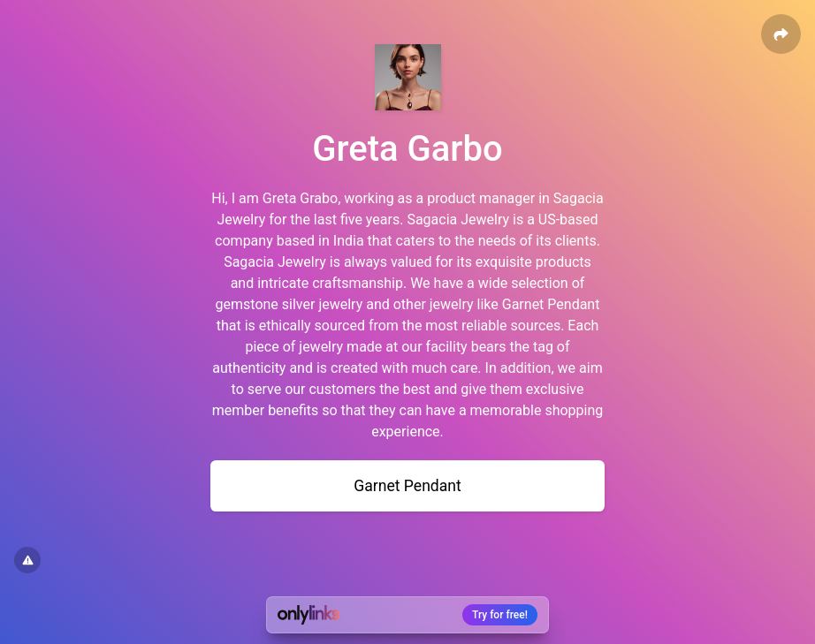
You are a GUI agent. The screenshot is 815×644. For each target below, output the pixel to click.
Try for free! (500, 615)
